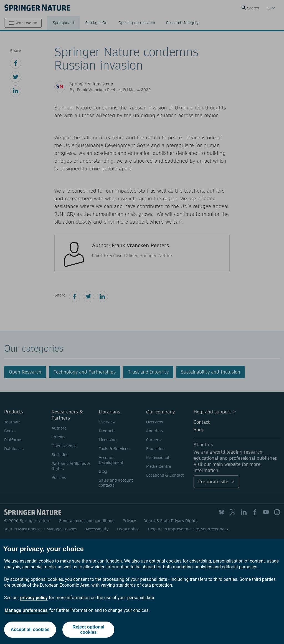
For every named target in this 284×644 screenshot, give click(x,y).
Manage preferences (26, 610)
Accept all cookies (30, 629)
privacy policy (34, 598)
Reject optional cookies (88, 630)
